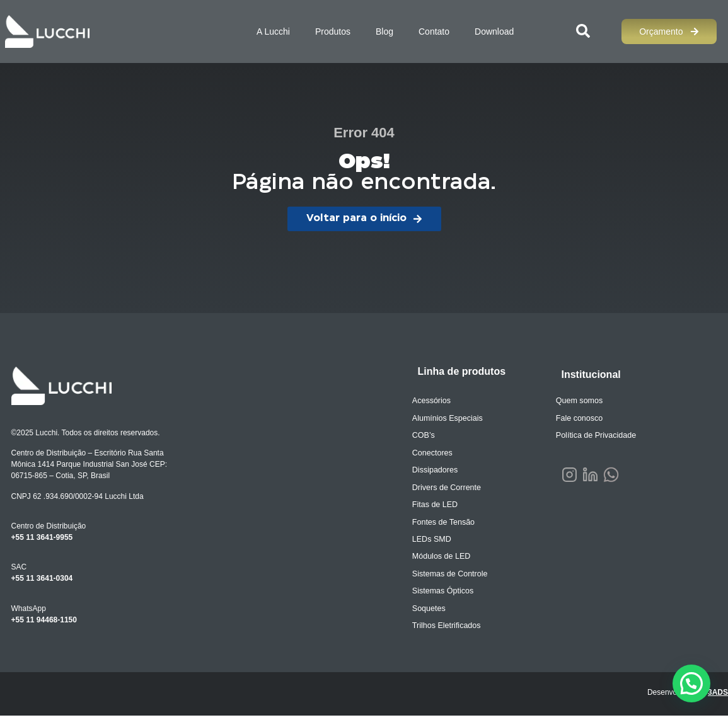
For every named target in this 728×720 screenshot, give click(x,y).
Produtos (333, 31)
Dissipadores (441, 472)
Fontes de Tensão (449, 525)
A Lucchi (273, 31)
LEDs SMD (438, 542)
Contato (434, 31)
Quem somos (585, 401)
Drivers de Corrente (452, 489)
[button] (691, 683)
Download (494, 31)
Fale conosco (585, 419)
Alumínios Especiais (453, 419)
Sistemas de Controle (455, 578)
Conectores (438, 454)
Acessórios (438, 401)
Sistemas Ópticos (448, 595)
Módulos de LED (447, 560)
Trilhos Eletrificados (452, 631)
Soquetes (435, 613)
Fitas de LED (441, 507)
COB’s (430, 437)
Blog (384, 31)
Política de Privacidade (601, 437)
